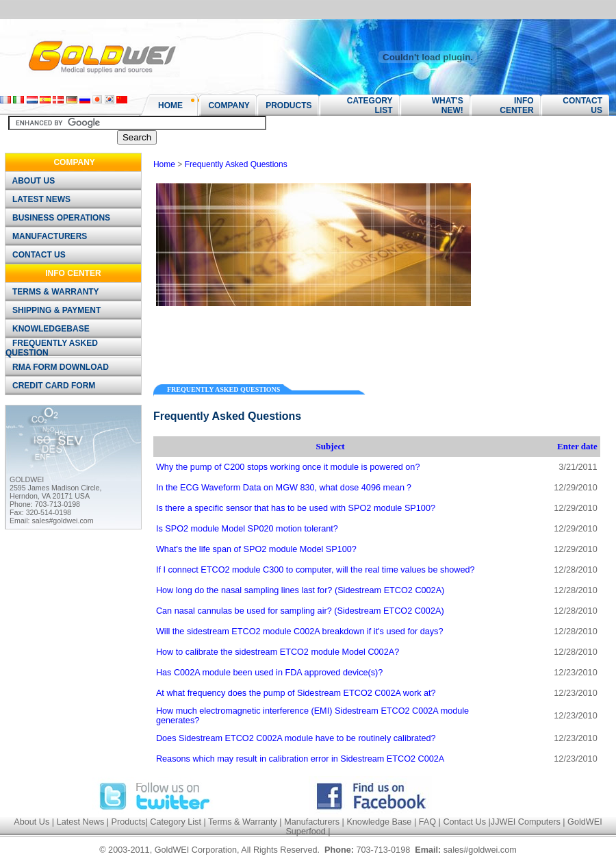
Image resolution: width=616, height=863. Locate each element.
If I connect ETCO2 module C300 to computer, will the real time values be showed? (316, 570)
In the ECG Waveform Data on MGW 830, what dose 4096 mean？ (285, 488)
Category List (176, 822)
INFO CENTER (516, 105)
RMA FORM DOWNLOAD (58, 367)
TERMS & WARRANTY (53, 292)
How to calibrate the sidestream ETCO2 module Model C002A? (278, 652)
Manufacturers (312, 822)
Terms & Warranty (243, 822)
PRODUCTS (284, 105)
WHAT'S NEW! (442, 105)
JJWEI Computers (526, 822)
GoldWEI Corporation (196, 850)
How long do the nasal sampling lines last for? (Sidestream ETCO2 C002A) (300, 590)
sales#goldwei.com (63, 521)
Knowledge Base (379, 822)
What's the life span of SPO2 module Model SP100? (256, 549)
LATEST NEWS (39, 199)
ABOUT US (31, 181)
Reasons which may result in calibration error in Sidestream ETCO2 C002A (300, 759)
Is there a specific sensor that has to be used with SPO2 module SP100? (296, 508)
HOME (170, 105)
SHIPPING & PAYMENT (54, 310)
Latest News (81, 822)
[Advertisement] (313, 340)
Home (164, 164)
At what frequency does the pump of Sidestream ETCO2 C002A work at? (296, 693)
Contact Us (464, 822)
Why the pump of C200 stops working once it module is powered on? (288, 467)
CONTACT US (36, 255)
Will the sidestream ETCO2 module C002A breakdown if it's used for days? (300, 631)
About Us (31, 822)
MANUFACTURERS (47, 236)
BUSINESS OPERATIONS (59, 218)
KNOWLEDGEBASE (48, 329)
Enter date (577, 446)
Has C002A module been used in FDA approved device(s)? (269, 673)
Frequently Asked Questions (236, 164)
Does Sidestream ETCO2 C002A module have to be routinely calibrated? (296, 738)
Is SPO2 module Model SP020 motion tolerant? (247, 529)
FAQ (427, 822)
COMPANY (224, 105)
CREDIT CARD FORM (51, 386)
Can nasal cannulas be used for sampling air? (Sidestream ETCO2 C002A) (300, 611)
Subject (331, 446)
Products (129, 822)
